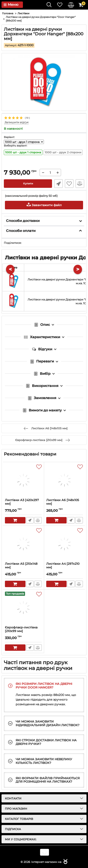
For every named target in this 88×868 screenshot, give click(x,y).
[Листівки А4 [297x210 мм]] (65, 544)
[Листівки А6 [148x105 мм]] (65, 480)
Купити (28, 183)
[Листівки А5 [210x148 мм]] (23, 544)
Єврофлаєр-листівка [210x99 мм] (23, 631)
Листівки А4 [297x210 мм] (65, 568)
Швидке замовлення (58, 184)
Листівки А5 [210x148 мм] (23, 568)
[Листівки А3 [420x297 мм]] (23, 480)
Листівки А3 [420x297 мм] (23, 504)
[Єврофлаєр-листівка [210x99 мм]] (23, 608)
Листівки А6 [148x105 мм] (65, 504)
